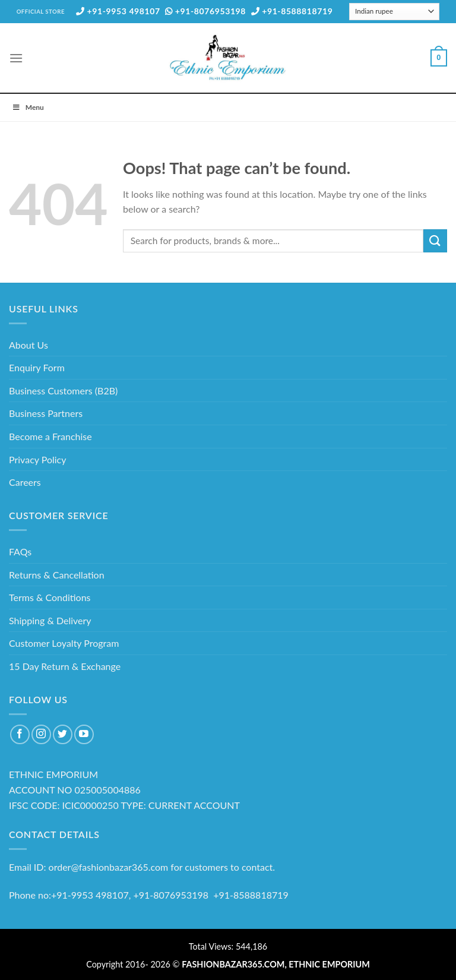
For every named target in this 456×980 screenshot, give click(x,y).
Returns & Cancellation (57, 575)
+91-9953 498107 (118, 11)
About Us (28, 345)
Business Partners (46, 413)
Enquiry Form (37, 367)
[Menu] (16, 58)
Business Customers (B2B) (63, 391)
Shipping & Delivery (50, 620)
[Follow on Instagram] (41, 734)
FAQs (20, 551)
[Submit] (435, 241)
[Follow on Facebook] (20, 734)
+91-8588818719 (292, 11)
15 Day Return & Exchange (65, 666)
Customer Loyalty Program (64, 643)
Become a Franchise (50, 436)
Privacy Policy (38, 459)
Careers (25, 482)
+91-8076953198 (205, 11)
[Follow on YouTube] (84, 734)
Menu (28, 107)
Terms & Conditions (50, 597)
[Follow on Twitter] (63, 734)
